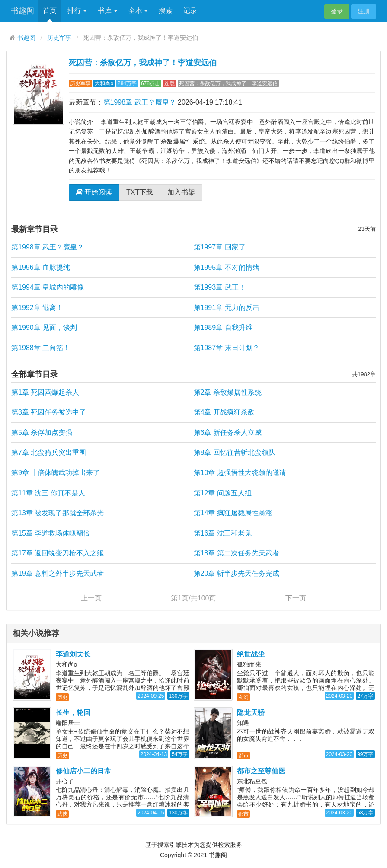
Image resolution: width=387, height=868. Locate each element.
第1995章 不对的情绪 (227, 267)
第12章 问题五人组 (223, 493)
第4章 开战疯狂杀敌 (224, 412)
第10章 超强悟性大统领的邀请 (240, 473)
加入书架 (181, 192)
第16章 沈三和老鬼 (223, 533)
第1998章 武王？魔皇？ (140, 102)
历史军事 (59, 38)
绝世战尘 (251, 654)
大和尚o (104, 83)
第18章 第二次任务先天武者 (237, 553)
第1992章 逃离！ (37, 308)
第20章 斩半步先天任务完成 (237, 573)
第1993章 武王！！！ (227, 287)
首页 (50, 11)
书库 (107, 11)
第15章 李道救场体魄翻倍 (51, 533)
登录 (337, 11)
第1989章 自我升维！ (227, 327)
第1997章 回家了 (220, 247)
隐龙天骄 (251, 713)
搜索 (166, 11)
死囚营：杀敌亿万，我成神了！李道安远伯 (143, 63)
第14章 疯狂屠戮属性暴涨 (233, 513)
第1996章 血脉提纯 (41, 267)
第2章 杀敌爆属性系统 (228, 392)
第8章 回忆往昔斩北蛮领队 (235, 452)
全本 (138, 11)
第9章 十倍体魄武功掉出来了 (56, 473)
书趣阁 (22, 11)
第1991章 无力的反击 (227, 308)
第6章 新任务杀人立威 (228, 432)
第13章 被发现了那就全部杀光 (58, 513)
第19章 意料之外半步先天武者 (58, 573)
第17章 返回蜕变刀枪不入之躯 (58, 553)
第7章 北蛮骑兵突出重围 (49, 452)
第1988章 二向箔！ (41, 348)
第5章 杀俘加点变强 (42, 432)
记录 (190, 11)
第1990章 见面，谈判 (44, 327)
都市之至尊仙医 (261, 771)
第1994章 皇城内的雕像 (48, 287)
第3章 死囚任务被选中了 (49, 412)
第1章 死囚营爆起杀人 (45, 392)
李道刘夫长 (73, 654)
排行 (77, 11)
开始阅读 (94, 192)
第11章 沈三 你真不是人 (48, 493)
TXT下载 (140, 192)
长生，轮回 (73, 713)
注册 (364, 11)
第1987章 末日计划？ (227, 348)
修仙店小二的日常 (83, 771)
